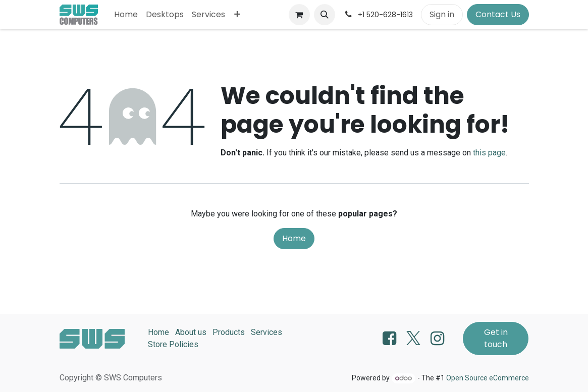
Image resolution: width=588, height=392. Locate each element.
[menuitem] (126, 15)
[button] (325, 15)
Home (294, 238)
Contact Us (498, 14)
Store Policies (173, 344)
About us (191, 332)
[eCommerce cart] (299, 15)
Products (229, 332)
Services (266, 332)
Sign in (442, 14)
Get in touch (496, 338)
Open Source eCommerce (488, 378)
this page (489, 153)
